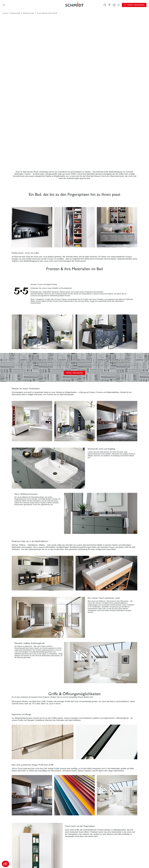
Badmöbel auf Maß (15, 15)
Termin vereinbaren (136, 6)
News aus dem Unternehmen (118, 854)
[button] (5, 864)
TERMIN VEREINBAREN (74, 267)
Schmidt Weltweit (115, 867)
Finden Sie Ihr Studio (52, 866)
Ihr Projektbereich (51, 854)
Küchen (15, 856)
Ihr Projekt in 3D (51, 858)
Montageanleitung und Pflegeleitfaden (89, 858)
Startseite (5, 15)
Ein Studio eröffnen (115, 862)
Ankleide (16, 860)
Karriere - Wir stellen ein (117, 858)
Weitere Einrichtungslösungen (23, 864)
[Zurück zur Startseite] (74, 6)
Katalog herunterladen (84, 862)
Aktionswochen (82, 854)
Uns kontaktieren (51, 862)
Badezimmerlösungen (28, 15)
